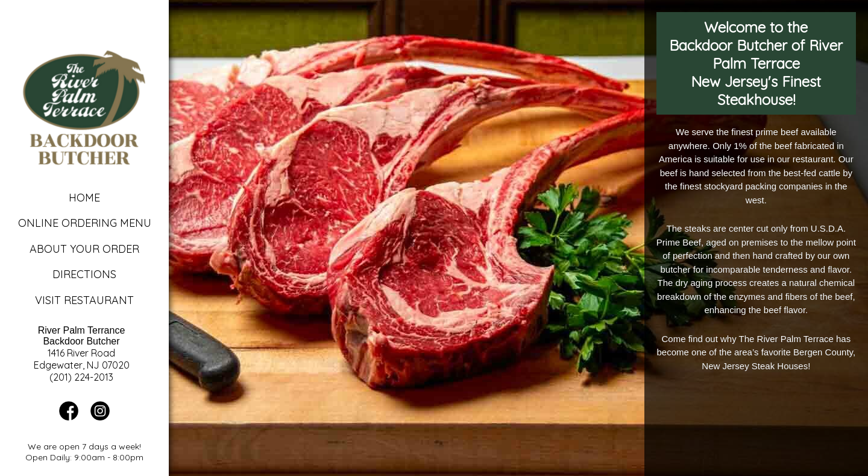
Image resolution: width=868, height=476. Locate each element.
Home (84, 198)
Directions (84, 274)
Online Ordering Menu (85, 223)
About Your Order (84, 249)
